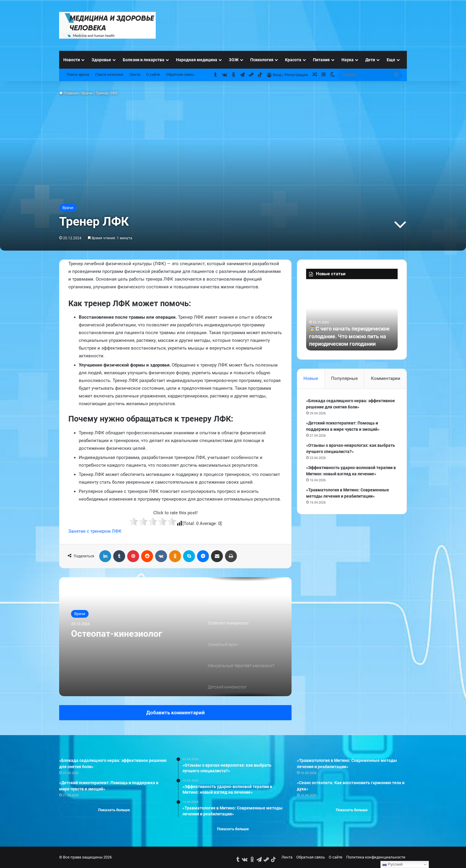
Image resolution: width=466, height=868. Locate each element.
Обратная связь (180, 74)
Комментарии (386, 378)
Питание (321, 60)
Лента (135, 74)
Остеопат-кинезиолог (117, 634)
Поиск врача (78, 74)
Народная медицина (197, 60)
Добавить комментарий (175, 713)
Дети (370, 60)
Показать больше (114, 810)
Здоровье (101, 60)
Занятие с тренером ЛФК (95, 531)
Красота (293, 60)
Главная (69, 93)
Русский (392, 864)
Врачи (87, 93)
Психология (262, 60)
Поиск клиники (109, 74)
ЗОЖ (234, 60)
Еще (391, 60)
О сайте (153, 74)
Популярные (344, 378)
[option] (175, 637)
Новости (72, 60)
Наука (348, 60)
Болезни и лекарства (144, 60)
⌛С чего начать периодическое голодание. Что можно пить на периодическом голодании (349, 336)
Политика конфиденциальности (376, 857)
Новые (311, 378)
